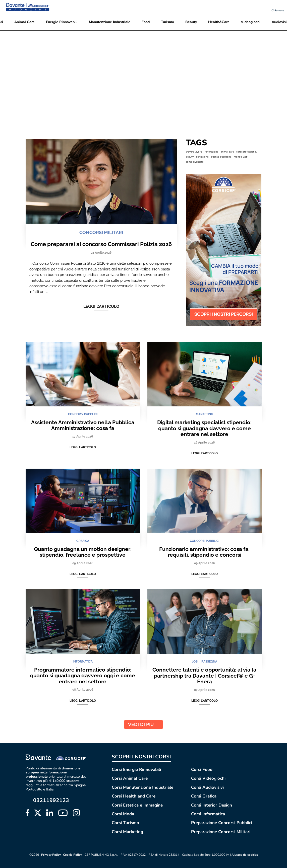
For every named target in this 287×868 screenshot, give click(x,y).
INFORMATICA (83, 662)
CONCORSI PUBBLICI (83, 414)
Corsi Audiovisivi (207, 787)
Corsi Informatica (208, 814)
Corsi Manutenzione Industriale (142, 787)
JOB (195, 662)
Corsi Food (202, 770)
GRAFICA (83, 541)
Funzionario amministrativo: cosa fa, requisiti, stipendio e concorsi (204, 552)
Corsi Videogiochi (208, 778)
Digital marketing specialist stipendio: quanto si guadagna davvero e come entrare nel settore (204, 428)
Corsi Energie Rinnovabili (136, 770)
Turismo (167, 22)
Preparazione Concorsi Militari (221, 832)
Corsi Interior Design (212, 805)
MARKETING (205, 414)
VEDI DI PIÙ (143, 725)
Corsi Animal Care (130, 778)
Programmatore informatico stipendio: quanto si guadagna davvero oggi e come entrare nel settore (83, 676)
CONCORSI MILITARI (101, 232)
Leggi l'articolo (101, 307)
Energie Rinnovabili (62, 22)
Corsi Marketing (127, 832)
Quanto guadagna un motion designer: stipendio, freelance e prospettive (83, 552)
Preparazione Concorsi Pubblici (222, 823)
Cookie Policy (72, 855)
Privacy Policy (51, 855)
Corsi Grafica (204, 796)
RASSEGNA (209, 662)
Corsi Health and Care (134, 796)
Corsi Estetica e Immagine (137, 805)
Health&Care (219, 22)
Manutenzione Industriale (110, 22)
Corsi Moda (123, 814)
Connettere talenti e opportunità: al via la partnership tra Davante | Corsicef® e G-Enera (204, 676)
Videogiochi (251, 22)
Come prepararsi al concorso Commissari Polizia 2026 (101, 244)
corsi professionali (247, 152)
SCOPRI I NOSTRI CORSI (141, 757)
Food (146, 22)
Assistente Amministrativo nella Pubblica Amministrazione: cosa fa (83, 425)
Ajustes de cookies (245, 855)
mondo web (241, 157)
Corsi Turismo (125, 823)
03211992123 (51, 800)
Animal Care (24, 22)
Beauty (191, 22)
